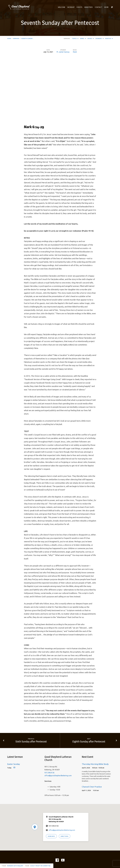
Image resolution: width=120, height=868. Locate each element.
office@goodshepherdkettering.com (58, 776)
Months (109, 38)
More (106, 7)
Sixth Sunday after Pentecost (31, 741)
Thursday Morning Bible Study (95, 764)
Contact (98, 7)
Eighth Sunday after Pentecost (89, 741)
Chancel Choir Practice (92, 787)
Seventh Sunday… (27, 38)
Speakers (100, 38)
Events (79, 7)
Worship (71, 7)
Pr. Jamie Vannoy (63, 52)
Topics (75, 38)
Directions (64, 836)
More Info (51, 836)
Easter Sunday (14, 764)
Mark (75, 52)
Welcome (62, 7)
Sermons (16, 38)
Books (91, 38)
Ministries (89, 7)
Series (83, 38)
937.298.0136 (49, 773)
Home (9, 38)
